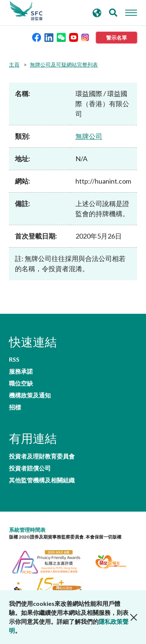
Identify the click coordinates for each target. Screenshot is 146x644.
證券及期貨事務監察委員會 (26, 11)
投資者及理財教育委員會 (42, 456)
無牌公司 (89, 136)
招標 (15, 407)
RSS (14, 359)
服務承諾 (21, 371)
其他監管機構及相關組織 (42, 480)
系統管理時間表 (27, 530)
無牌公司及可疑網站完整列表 (64, 65)
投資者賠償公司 (30, 468)
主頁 (14, 65)
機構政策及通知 (30, 395)
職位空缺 (21, 383)
